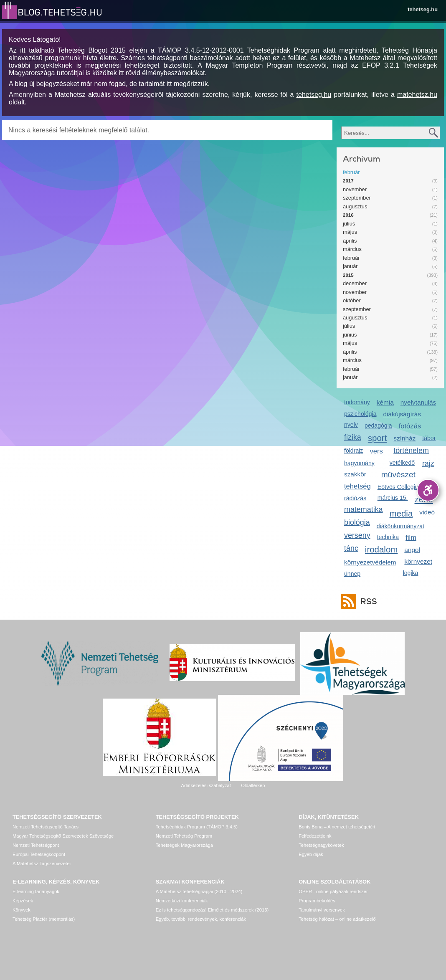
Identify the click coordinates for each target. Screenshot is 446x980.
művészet (398, 475)
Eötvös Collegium (400, 487)
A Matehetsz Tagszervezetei (42, 864)
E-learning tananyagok (36, 891)
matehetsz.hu (417, 95)
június (350, 335)
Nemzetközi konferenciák (182, 901)
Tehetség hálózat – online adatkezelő (337, 919)
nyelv (351, 425)
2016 (348, 215)
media (401, 513)
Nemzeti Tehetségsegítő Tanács (46, 827)
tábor (429, 438)
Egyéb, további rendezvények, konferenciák (201, 919)
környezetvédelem (370, 562)
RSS (367, 601)
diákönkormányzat (400, 526)
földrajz (354, 451)
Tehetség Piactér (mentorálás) (44, 919)
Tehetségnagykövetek (321, 845)
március (352, 249)
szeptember (357, 198)
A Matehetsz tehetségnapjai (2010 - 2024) (199, 891)
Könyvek (22, 910)
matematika (364, 509)
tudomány (357, 402)
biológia (357, 522)
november (355, 189)
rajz (428, 463)
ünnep (352, 574)
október (352, 300)
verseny (357, 535)
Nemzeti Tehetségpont (36, 845)
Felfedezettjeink (315, 836)
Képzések (23, 901)
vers (376, 451)
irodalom (381, 549)
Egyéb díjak (311, 854)
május (350, 232)
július (349, 224)
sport (378, 438)
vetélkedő (402, 463)
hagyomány (359, 463)
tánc (351, 548)
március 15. (393, 498)
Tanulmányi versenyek (322, 910)
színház (404, 438)
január (350, 266)
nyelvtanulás (418, 402)
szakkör (355, 474)
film (411, 538)
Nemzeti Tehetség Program (184, 836)
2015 (348, 275)
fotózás (410, 426)
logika (411, 573)
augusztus (355, 206)
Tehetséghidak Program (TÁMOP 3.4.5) (197, 827)
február (351, 172)
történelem (411, 451)
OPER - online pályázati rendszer (333, 891)
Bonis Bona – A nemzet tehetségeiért (337, 827)
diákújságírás (402, 414)
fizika (353, 437)
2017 (348, 181)
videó (427, 512)
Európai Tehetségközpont (39, 854)
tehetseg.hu (423, 9)
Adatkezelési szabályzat (206, 785)
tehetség (357, 486)
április (350, 241)
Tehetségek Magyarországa (184, 845)
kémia (385, 402)
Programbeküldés (317, 901)
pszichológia (360, 414)
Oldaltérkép (253, 785)
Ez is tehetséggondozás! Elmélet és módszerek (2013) (212, 910)
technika (388, 537)
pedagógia (378, 425)
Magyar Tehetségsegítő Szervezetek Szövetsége (63, 836)
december (355, 283)
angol (412, 550)
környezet (418, 561)
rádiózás (355, 498)
